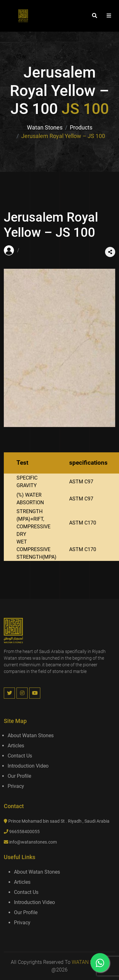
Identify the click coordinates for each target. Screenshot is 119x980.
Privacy (16, 786)
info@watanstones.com (33, 842)
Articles (16, 746)
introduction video (28, 766)
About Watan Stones (31, 735)
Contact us (20, 756)
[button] (109, 16)
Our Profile (19, 776)
